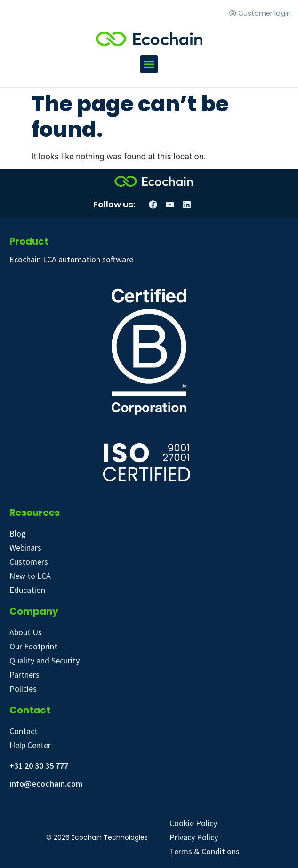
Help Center (30, 745)
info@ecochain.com (46, 784)
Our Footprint (33, 646)
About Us (26, 632)
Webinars (25, 548)
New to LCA (30, 576)
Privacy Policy (194, 837)
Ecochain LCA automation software (71, 259)
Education (27, 590)
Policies (23, 689)
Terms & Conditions (205, 851)
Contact (24, 731)
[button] (149, 64)
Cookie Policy (193, 823)
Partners (24, 675)
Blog (18, 533)
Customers (29, 562)
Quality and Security (44, 660)
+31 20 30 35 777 (39, 766)
